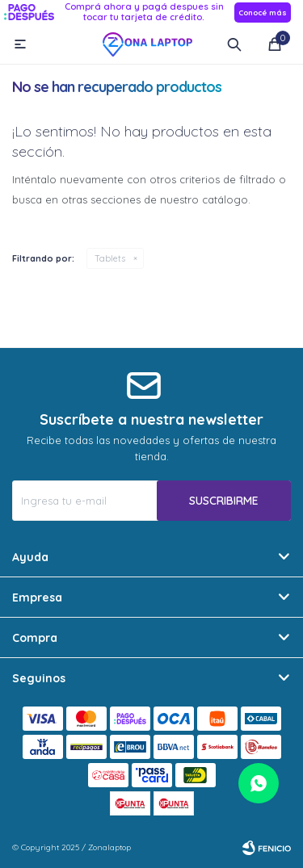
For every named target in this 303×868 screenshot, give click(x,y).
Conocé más (263, 13)
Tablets (110, 258)
